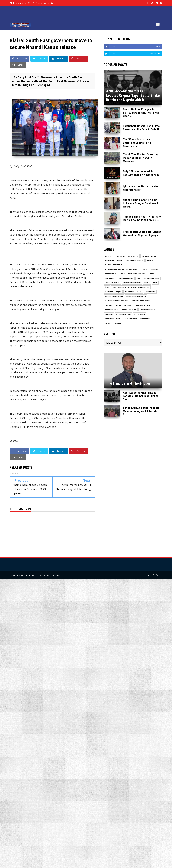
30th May (109, 256)
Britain (144, 269)
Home (148, 575)
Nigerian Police (129, 310)
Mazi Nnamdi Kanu (141, 301)
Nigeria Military (142, 305)
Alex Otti (109, 260)
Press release (131, 318)
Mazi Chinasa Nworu (136, 296)
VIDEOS (118, 323)
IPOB (155, 283)
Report (108, 323)
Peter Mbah (140, 314)
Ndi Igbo (109, 305)
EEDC (152, 274)
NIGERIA (128, 305)
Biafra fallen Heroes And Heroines (121, 269)
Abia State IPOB (149, 256)
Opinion (109, 314)
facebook (41, 3)
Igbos (147, 283)
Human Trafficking (132, 283)
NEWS (119, 305)
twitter (55, 3)
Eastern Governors (137, 274)
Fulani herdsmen (151, 278)
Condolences (111, 274)
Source (14, 441)
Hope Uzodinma (112, 283)
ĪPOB (107, 287)
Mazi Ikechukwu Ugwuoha (117, 301)
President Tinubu (113, 318)
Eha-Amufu (110, 278)
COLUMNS (155, 269)
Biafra (150, 260)
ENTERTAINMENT (126, 278)
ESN (138, 278)
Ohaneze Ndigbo (147, 310)
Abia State (133, 256)
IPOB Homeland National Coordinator (131, 287)
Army (120, 260)
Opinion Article (123, 314)
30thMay (121, 256)
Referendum (146, 318)
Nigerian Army (112, 310)
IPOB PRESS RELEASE (133, 292)
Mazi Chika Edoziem (114, 296)
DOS (123, 274)
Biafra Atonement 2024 (116, 265)
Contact (159, 575)
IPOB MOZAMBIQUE (113, 292)
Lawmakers (150, 292)
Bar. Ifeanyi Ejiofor (134, 260)
